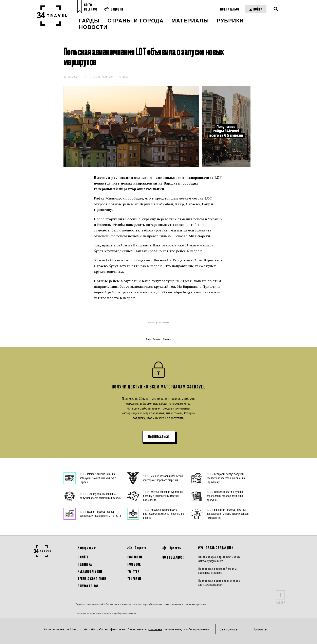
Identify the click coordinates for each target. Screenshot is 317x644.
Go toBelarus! (91, 7)
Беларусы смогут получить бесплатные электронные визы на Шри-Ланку (226, 478)
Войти (256, 9)
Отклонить (229, 629)
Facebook (134, 564)
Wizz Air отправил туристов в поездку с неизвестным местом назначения (163, 496)
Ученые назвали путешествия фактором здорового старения (163, 478)
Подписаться (230, 9)
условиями (155, 629)
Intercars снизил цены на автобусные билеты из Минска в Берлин (98, 478)
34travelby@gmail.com (211, 561)
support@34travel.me (210, 573)
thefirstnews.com (102, 77)
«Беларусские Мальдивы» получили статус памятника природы (101, 496)
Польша (157, 339)
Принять (260, 629)
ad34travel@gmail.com (211, 585)
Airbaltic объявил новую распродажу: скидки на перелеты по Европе (164, 514)
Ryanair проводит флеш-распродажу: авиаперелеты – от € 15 (100, 514)
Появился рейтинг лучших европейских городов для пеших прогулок (225, 496)
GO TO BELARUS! (173, 557)
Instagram (135, 557)
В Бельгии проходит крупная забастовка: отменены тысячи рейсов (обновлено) (228, 514)
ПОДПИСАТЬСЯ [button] (159, 437)
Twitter (133, 571)
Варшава (167, 339)
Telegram (134, 579)
